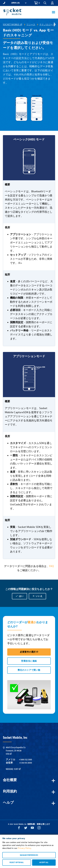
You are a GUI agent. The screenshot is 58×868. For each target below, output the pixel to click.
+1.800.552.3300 (25, 760)
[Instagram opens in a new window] (39, 828)
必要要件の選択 (29, 652)
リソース (31, 25)
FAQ (52, 566)
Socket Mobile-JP (13, 25)
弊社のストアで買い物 (29, 670)
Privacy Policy (24, 848)
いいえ (37, 596)
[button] (45, 3)
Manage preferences (29, 855)
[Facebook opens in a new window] (19, 828)
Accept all (44, 862)
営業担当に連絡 (29, 661)
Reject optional (17, 862)
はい (19, 596)
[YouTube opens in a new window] (32, 828)
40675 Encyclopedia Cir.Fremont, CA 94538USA (16, 751)
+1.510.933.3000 (26, 763)
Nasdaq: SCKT (13, 769)
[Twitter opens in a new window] (26, 828)
